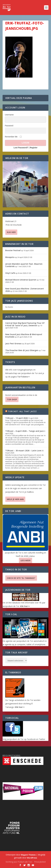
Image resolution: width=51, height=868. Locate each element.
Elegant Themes (28, 855)
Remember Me (11, 137)
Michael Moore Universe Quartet (21, 280)
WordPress (32, 858)
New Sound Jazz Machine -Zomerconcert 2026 (25, 290)
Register (34, 148)
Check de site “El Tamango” (21, 578)
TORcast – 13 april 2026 (16, 418)
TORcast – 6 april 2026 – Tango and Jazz (25, 431)
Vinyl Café (10, 273)
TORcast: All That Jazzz (22, 411)
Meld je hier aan (15, 499)
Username (9, 115)
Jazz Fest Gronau (13, 343)
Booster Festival (13, 250)
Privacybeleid (40, 862)
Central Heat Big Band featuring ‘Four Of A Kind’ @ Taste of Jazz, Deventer (25, 324)
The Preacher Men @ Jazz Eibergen (22, 350)
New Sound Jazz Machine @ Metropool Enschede (24, 336)
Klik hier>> (25, 606)
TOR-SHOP (12, 399)
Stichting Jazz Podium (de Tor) (19, 862)
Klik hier (11, 232)
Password (9, 126)
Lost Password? (21, 148)
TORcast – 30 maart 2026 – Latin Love (23, 451)
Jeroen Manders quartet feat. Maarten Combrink (24, 265)
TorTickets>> (24, 377)
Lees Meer (26, 560)
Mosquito (10, 257)
